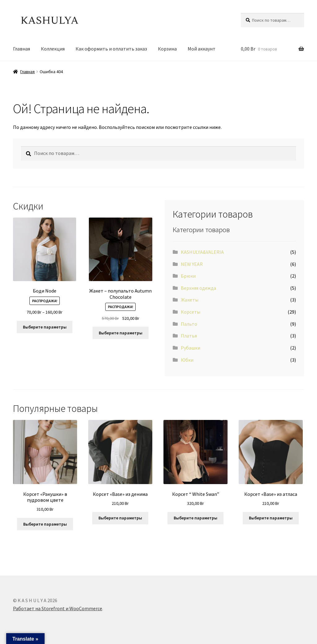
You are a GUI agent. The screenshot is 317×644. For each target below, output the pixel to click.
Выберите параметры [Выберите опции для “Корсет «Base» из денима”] (120, 518)
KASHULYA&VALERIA (202, 252)
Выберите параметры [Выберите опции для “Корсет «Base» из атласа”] (271, 518)
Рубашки (191, 348)
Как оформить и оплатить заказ (111, 49)
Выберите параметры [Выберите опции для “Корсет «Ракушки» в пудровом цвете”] (45, 524)
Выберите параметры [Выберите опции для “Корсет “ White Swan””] (195, 518)
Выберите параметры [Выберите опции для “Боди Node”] (45, 327)
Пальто (189, 324)
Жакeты (190, 300)
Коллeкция (53, 49)
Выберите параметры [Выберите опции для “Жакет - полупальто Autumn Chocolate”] (121, 333)
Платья (189, 336)
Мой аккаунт (202, 49)
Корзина (167, 49)
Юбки (187, 360)
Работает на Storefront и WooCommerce (58, 608)
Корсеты (191, 312)
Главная (22, 49)
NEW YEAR (192, 264)
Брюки (188, 276)
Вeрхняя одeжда (198, 288)
